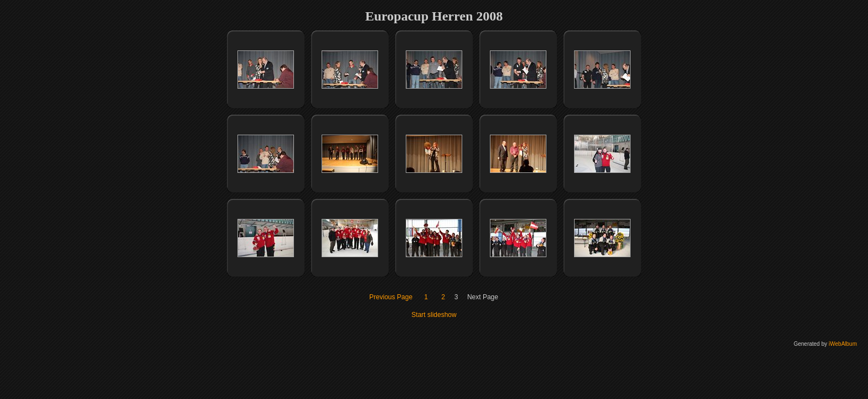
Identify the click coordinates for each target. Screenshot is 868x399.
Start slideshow (434, 315)
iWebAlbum (843, 344)
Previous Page (391, 297)
